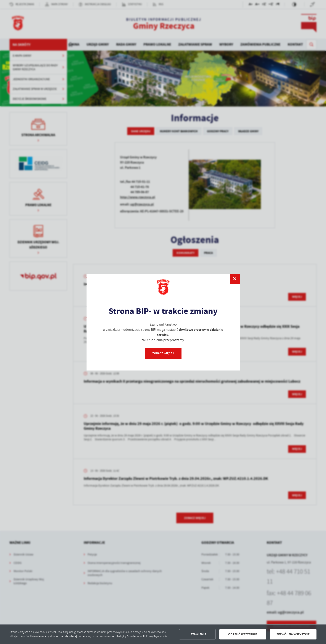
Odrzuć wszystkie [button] (243, 634)
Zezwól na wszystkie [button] (293, 634)
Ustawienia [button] (197, 634)
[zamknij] (234, 279)
